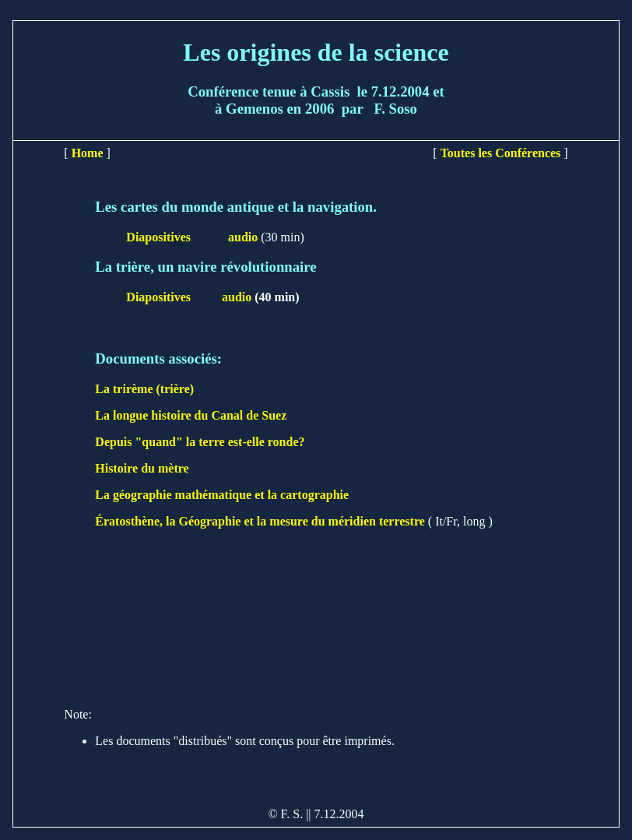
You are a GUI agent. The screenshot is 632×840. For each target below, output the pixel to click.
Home (88, 153)
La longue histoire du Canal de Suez (191, 415)
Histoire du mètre (142, 468)
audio (243, 237)
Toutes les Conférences (501, 153)
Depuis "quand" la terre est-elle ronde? (200, 442)
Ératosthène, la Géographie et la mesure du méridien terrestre (260, 521)
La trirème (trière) (144, 389)
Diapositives (160, 237)
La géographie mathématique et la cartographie (222, 495)
